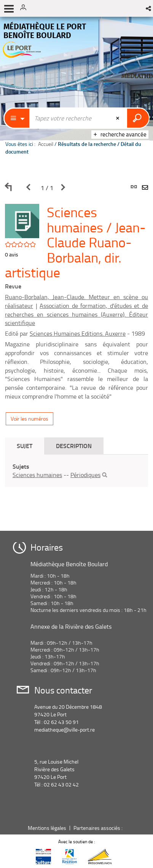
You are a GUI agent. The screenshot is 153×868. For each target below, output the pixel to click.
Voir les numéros (29, 419)
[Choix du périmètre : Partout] (17, 118)
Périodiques (85, 475)
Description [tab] (74, 446)
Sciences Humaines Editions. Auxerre (78, 333)
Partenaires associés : (99, 828)
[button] (149, 8)
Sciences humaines (37, 475)
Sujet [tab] (25, 446)
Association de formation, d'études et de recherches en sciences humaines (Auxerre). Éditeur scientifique (76, 314)
